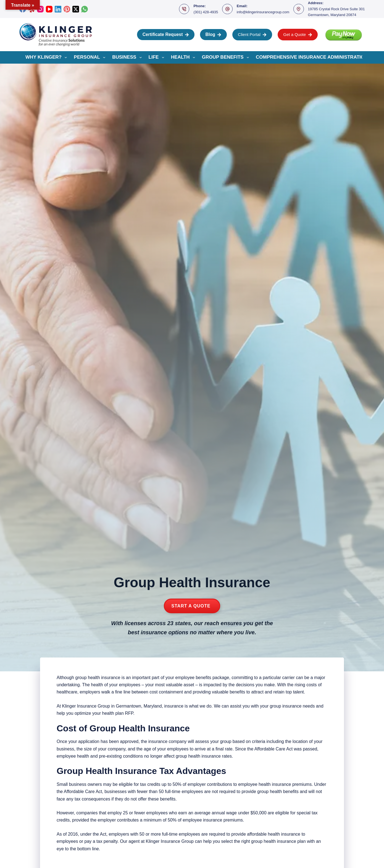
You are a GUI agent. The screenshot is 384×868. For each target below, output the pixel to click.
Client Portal (252, 34)
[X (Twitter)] (76, 9)
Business (128, 58)
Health (184, 58)
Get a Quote (298, 34)
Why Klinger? (47, 58)
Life (157, 58)
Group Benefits (227, 58)
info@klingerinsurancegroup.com (263, 12)
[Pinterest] (67, 9)
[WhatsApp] (85, 9)
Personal (91, 58)
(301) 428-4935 (206, 12)
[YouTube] (49, 9)
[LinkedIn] (58, 9)
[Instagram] (40, 9)
